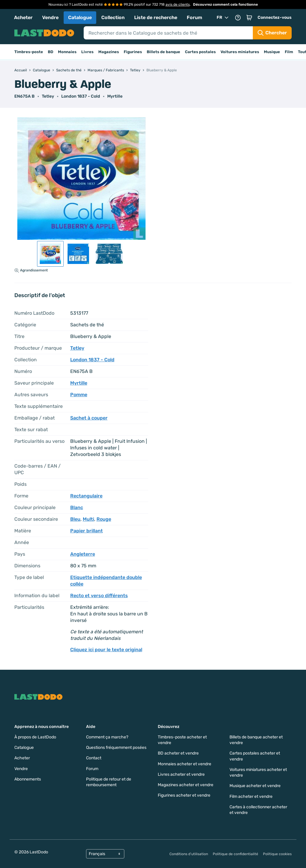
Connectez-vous (275, 17)
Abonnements (28, 779)
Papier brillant (87, 531)
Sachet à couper (89, 418)
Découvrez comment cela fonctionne (225, 4)
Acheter (23, 17)
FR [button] (223, 18)
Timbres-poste (29, 52)
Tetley (48, 96)
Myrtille (115, 96)
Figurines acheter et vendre (184, 795)
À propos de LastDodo (35, 737)
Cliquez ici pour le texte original (106, 650)
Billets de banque (163, 52)
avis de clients (178, 4)
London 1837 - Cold (81, 96)
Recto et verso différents (99, 596)
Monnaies (67, 52)
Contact (94, 758)
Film (289, 52)
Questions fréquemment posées (116, 748)
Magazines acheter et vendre (186, 785)
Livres (87, 52)
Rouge (104, 519)
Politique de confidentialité (235, 854)
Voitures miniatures (240, 52)
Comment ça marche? (107, 737)
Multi (88, 519)
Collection (113, 17)
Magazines (109, 52)
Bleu (75, 519)
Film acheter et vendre (251, 796)
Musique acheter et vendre (255, 786)
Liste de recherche (156, 17)
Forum (195, 17)
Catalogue (80, 17)
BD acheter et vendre (178, 753)
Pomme (79, 395)
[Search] (168, 33)
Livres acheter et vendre (181, 774)
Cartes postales (200, 52)
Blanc (77, 507)
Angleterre (83, 554)
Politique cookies (277, 854)
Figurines (133, 52)
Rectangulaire (86, 496)
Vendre (50, 17)
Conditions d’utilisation (189, 854)
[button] (249, 18)
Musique (272, 52)
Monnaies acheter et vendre (185, 764)
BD (51, 52)
